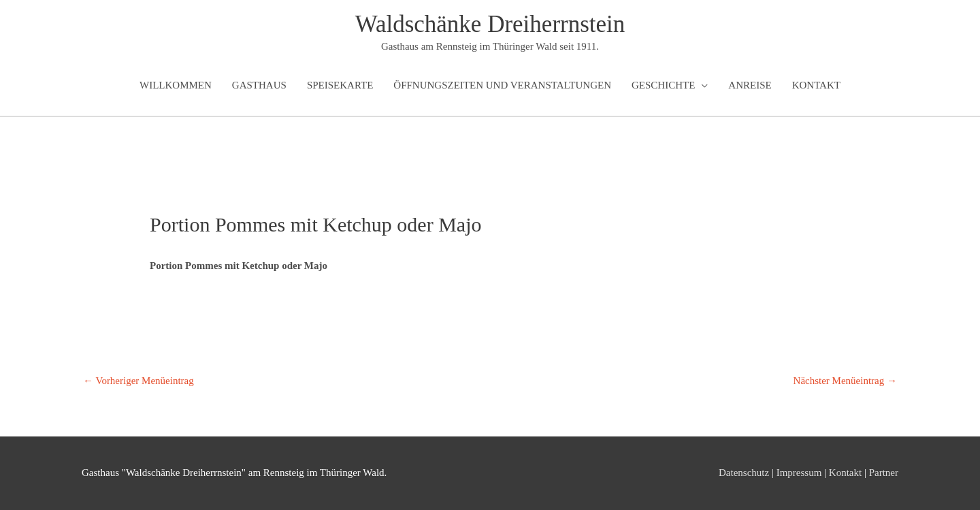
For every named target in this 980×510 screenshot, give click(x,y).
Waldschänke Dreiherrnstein (490, 24)
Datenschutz (744, 473)
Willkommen (176, 85)
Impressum (799, 473)
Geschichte (663, 85)
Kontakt (816, 85)
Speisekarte (340, 85)
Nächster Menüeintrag (845, 381)
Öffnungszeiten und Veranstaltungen (502, 85)
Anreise (750, 85)
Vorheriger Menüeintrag (138, 381)
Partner (884, 473)
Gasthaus (259, 85)
